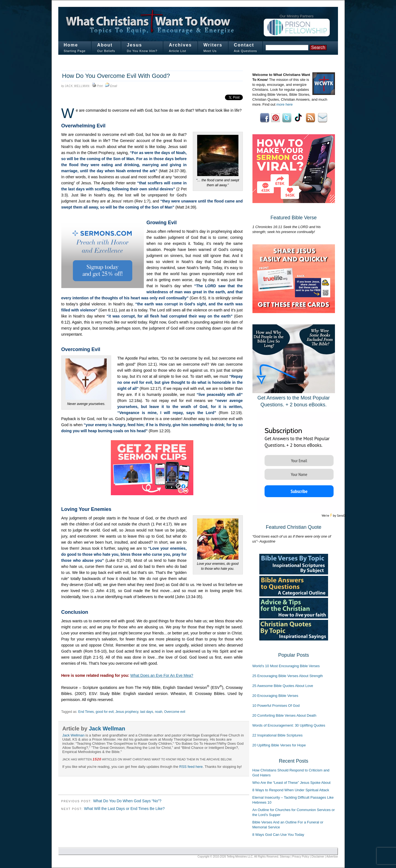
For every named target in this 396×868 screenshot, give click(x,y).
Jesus (134, 45)
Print (100, 86)
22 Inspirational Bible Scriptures (278, 735)
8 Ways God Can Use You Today (278, 835)
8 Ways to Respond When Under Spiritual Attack (291, 790)
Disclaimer (318, 857)
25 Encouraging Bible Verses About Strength (288, 676)
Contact (244, 45)
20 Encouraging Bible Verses (275, 696)
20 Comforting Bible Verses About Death (284, 715)
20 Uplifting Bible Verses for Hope (279, 745)
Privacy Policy (301, 857)
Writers (213, 45)
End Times (86, 712)
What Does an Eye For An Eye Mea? (162, 675)
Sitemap (285, 857)
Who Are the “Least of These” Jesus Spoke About (291, 783)
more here (284, 104)
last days (146, 712)
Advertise (332, 857)
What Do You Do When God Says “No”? (127, 801)
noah (159, 712)
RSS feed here (191, 767)
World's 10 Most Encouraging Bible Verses (286, 666)
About (105, 45)
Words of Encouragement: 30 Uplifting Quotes (289, 725)
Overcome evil (175, 712)
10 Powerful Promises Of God (276, 706)
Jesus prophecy (127, 712)
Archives (180, 45)
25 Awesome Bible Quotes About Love (283, 686)
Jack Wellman (77, 86)
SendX (341, 515)
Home (71, 45)
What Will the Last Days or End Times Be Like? (124, 809)
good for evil (105, 712)
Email (113, 86)
